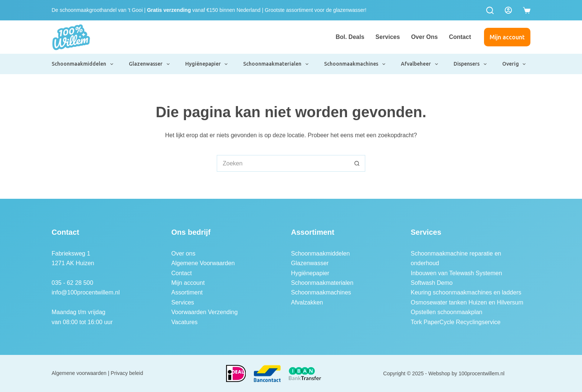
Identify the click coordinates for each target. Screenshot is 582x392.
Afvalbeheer (420, 64)
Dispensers (470, 64)
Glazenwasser (150, 64)
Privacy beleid (127, 373)
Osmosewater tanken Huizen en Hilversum (467, 302)
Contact (460, 37)
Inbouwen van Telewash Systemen (457, 273)
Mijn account (507, 37)
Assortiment (187, 292)
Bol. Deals (350, 37)
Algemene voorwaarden (79, 373)
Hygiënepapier (207, 64)
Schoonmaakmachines (355, 64)
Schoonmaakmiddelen (83, 64)
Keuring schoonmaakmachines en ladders (466, 292)
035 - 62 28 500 (72, 283)
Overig (514, 64)
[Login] (508, 10)
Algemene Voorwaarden (203, 263)
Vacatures (185, 322)
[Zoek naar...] (283, 163)
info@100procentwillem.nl (86, 292)
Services (388, 37)
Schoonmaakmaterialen (276, 64)
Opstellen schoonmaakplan (447, 312)
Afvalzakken (307, 302)
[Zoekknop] (357, 163)
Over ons (424, 37)
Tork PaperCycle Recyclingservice (456, 322)
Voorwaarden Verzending (205, 312)
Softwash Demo (432, 283)
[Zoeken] (490, 10)
